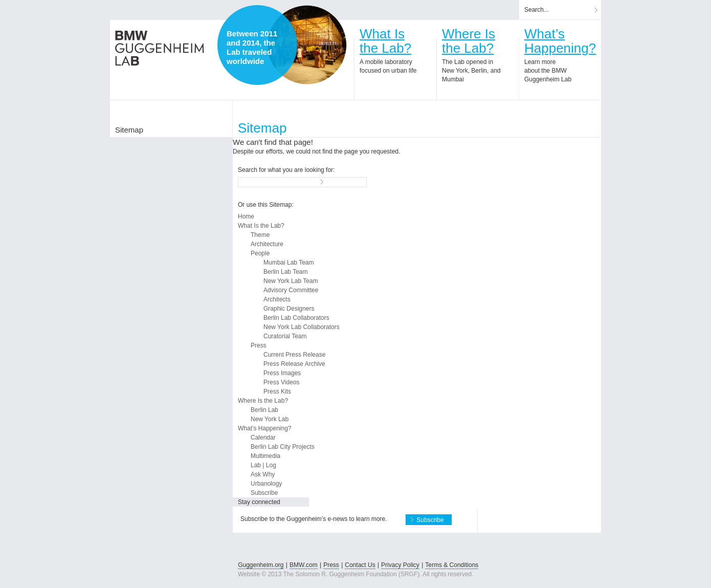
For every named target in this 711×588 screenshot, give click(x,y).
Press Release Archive (294, 364)
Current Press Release (294, 355)
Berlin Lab (264, 410)
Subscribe (264, 493)
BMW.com (304, 565)
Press (259, 345)
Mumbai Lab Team (289, 263)
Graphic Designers (289, 309)
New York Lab (270, 419)
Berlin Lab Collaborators (296, 318)
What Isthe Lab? (385, 41)
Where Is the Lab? (263, 401)
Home (246, 216)
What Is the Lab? (261, 226)
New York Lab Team (291, 281)
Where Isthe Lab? (469, 41)
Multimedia (265, 456)
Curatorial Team (285, 336)
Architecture (267, 244)
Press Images (282, 373)
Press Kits (277, 391)
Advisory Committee (291, 290)
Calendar (263, 438)
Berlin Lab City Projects (283, 447)
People (260, 253)
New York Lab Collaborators (302, 327)
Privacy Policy (400, 565)
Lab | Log (263, 465)
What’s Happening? (265, 428)
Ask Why (263, 474)
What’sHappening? (560, 41)
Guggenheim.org (261, 565)
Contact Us (360, 565)
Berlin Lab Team (286, 272)
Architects (277, 299)
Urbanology (266, 484)
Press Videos (281, 382)
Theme (260, 235)
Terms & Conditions (452, 565)
